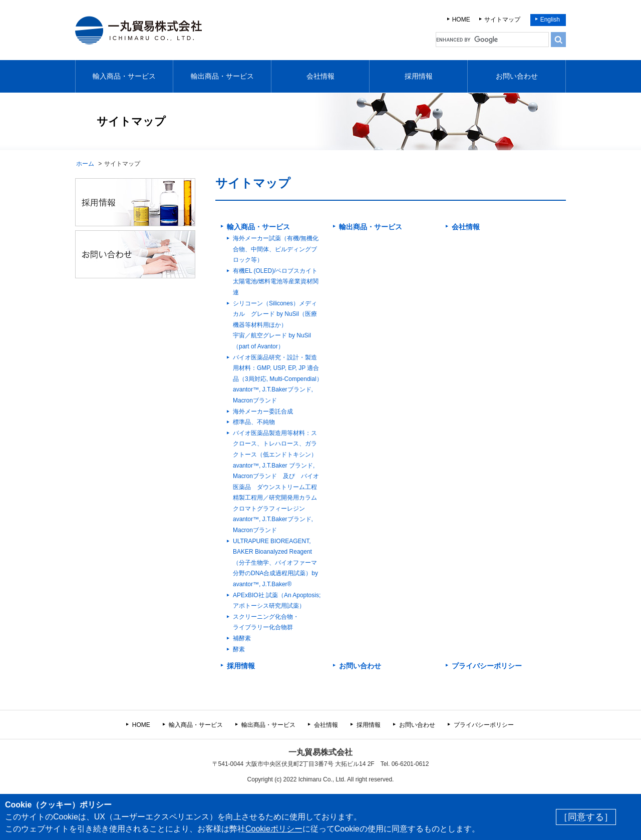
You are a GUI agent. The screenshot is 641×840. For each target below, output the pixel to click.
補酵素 (242, 638)
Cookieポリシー (274, 829)
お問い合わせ (517, 76)
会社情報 (320, 76)
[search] (492, 40)
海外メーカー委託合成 (263, 411)
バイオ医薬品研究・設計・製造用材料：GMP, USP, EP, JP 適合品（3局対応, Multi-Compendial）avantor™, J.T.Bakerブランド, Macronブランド (278, 379)
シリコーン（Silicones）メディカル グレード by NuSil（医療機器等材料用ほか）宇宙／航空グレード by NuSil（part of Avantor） (275, 325)
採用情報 (419, 76)
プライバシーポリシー (487, 666)
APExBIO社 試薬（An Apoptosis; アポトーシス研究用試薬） (277, 601)
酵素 (239, 649)
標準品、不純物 (254, 422)
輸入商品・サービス (124, 76)
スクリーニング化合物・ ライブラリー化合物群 (266, 622)
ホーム (85, 164)
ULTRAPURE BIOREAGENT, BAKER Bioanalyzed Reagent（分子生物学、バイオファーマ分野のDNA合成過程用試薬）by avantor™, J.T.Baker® (275, 563)
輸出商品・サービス (222, 76)
